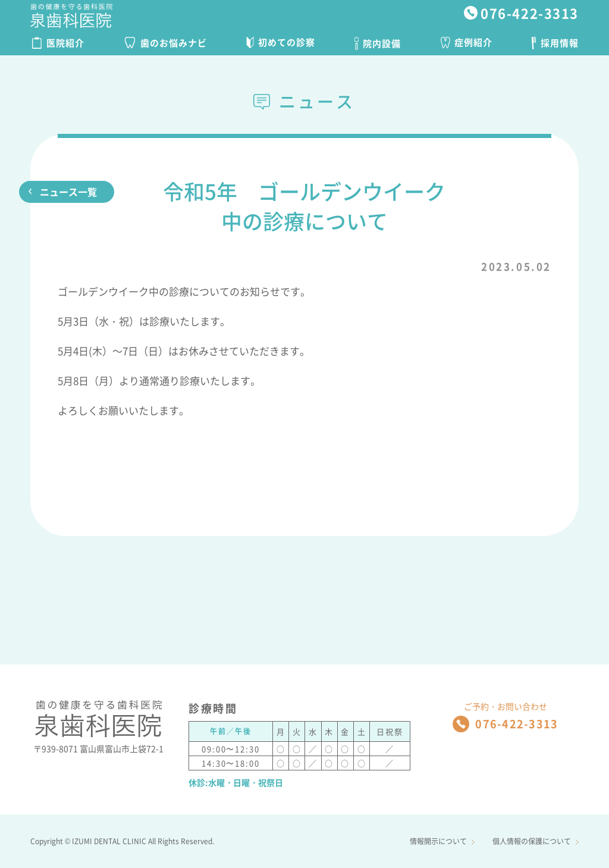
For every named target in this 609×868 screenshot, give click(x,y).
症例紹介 (467, 42)
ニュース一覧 (68, 192)
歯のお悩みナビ (166, 43)
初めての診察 (281, 42)
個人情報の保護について (536, 841)
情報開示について (442, 841)
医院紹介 (58, 43)
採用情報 (555, 43)
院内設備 (377, 43)
